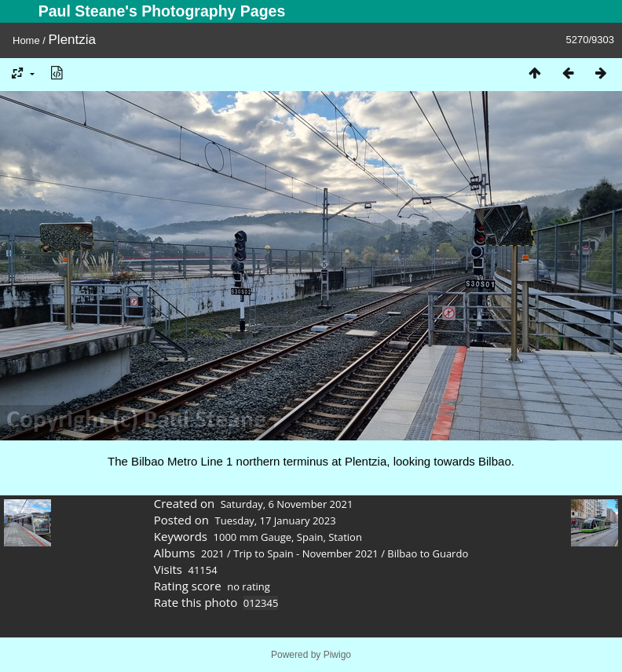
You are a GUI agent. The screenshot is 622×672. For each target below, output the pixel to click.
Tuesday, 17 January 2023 (276, 520)
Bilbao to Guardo (428, 553)
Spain (310, 537)
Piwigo (337, 655)
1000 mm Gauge (253, 537)
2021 (213, 553)
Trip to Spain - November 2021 (306, 553)
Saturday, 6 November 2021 (287, 504)
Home (26, 40)
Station (345, 537)
